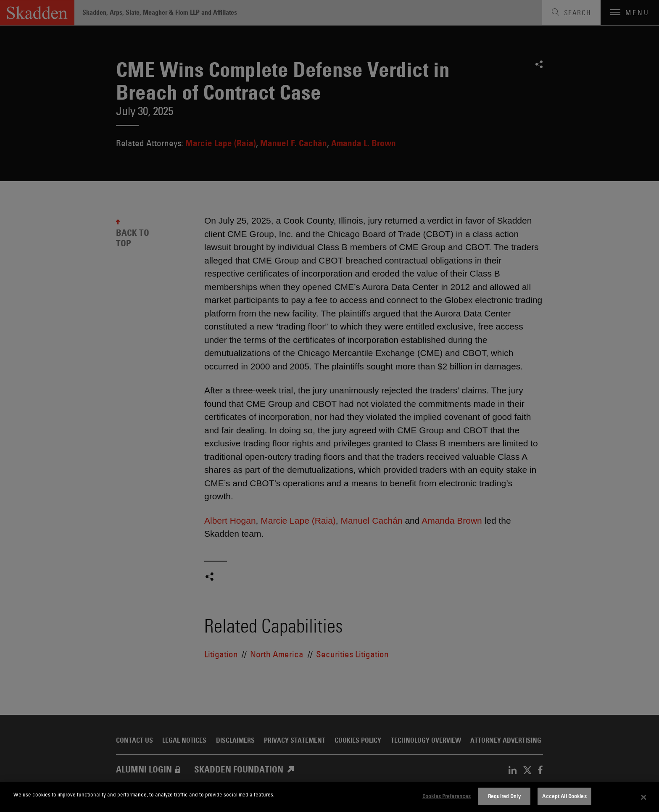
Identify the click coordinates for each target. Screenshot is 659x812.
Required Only (504, 796)
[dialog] (329, 797)
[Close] (644, 797)
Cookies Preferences (447, 796)
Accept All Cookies (564, 796)
